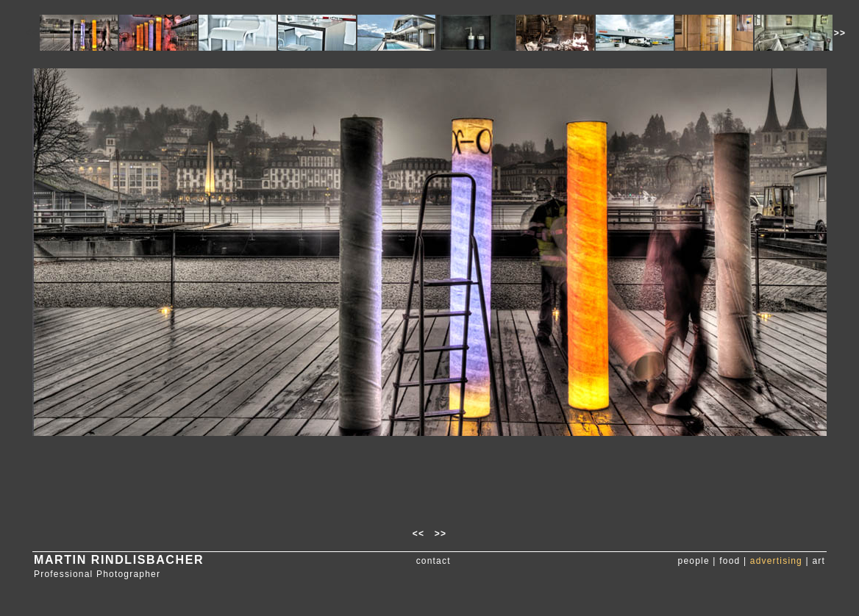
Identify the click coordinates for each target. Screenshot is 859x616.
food (730, 561)
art (819, 561)
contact (434, 561)
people (694, 561)
